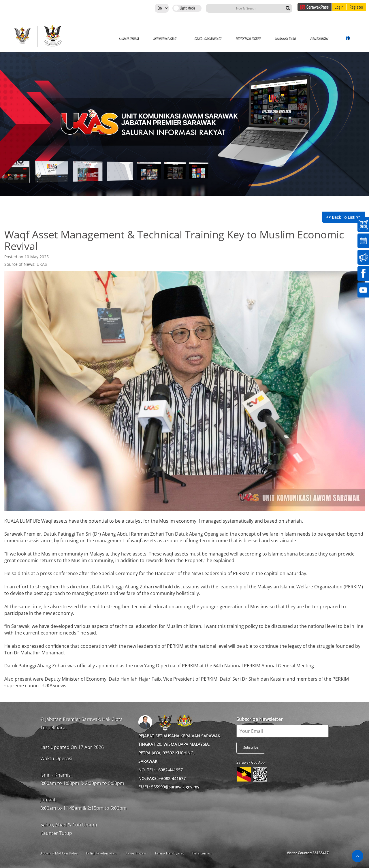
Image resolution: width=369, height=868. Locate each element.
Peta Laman (202, 853)
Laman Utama (112, 41)
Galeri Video (325, 41)
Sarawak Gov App (251, 762)
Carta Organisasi (174, 41)
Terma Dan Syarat (169, 853)
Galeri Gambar (297, 41)
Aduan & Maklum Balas (59, 853)
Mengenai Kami (142, 41)
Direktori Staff (207, 41)
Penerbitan (266, 41)
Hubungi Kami (236, 41)
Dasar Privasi (135, 853)
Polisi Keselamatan (101, 853)
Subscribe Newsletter (260, 719)
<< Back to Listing (343, 217)
